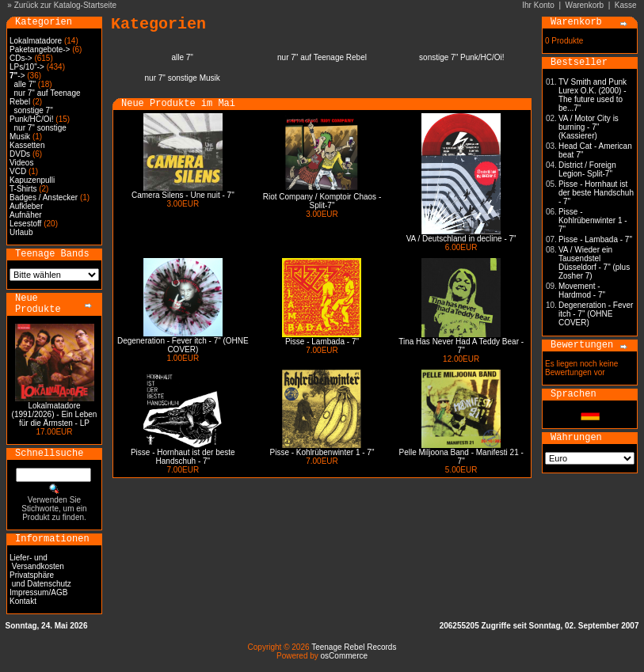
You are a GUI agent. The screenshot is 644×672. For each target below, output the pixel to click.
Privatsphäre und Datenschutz (40, 579)
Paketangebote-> (40, 49)
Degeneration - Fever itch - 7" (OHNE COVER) (183, 345)
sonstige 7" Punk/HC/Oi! (32, 115)
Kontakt (23, 601)
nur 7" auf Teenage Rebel (322, 57)
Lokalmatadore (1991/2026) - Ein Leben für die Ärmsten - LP (55, 414)
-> (17, 76)
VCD (18, 171)
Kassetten (27, 145)
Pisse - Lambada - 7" (322, 342)
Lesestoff (25, 224)
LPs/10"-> (27, 67)
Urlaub (21, 232)
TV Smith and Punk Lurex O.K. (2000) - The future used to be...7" (593, 95)
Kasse (626, 5)
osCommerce (344, 656)
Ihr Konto (538, 5)
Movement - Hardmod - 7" (582, 290)
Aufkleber (26, 206)
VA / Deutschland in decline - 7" (461, 239)
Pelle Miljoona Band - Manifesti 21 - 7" (461, 457)
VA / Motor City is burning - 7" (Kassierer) (589, 127)
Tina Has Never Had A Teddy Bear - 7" (461, 346)
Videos (21, 163)
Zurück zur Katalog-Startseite (66, 5)
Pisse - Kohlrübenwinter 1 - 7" (322, 452)
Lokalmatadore (36, 41)
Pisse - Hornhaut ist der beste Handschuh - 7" (183, 457)
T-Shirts (23, 189)
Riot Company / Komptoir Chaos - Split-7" (322, 201)
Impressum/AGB (38, 592)
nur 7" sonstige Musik (183, 78)
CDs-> (21, 58)
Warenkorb (585, 5)
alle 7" (25, 84)
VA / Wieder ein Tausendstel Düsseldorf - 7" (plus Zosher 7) (594, 263)
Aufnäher (26, 215)
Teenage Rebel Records (354, 647)
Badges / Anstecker (44, 197)
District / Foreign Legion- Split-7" (587, 169)
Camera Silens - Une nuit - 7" (183, 195)
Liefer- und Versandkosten (37, 562)
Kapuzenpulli (32, 180)
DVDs (20, 154)
